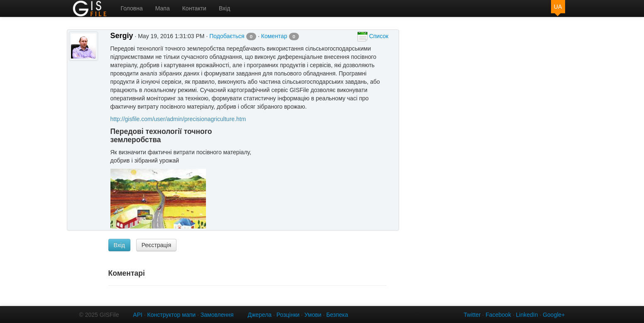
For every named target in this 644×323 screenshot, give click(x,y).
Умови (313, 315)
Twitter (472, 315)
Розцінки (288, 315)
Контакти (194, 8)
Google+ (554, 315)
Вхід (224, 8)
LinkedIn (527, 315)
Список (373, 36)
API (138, 315)
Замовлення (217, 315)
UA (558, 7)
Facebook (498, 315)
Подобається (233, 36)
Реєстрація (156, 245)
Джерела (260, 315)
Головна (132, 8)
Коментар (280, 36)
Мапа (163, 8)
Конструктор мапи (172, 315)
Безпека (337, 315)
